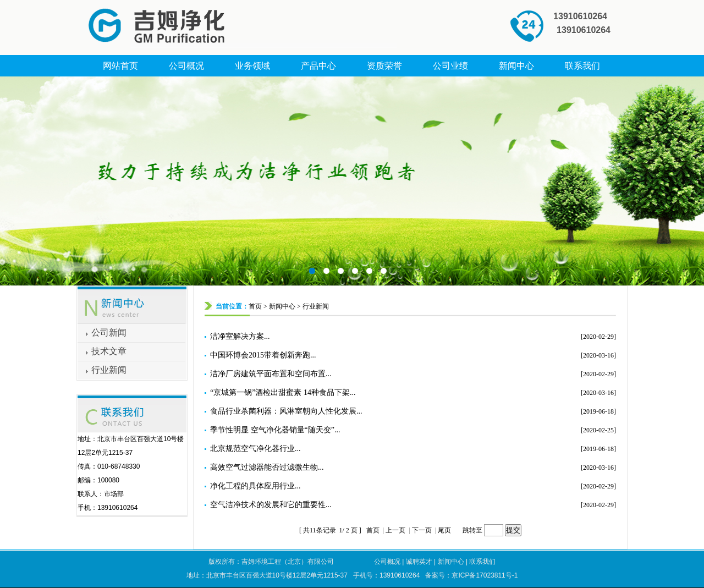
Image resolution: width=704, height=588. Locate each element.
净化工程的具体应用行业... (255, 486)
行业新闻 (109, 370)
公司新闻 (109, 333)
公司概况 (387, 562)
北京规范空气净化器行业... (255, 449)
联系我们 (482, 562)
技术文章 (109, 351)
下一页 (422, 530)
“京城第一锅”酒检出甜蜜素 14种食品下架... (283, 392)
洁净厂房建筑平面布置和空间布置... (271, 374)
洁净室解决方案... (240, 336)
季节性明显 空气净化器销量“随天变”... (275, 430)
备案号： (471, 575)
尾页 (445, 530)
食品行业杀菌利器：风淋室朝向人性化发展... (286, 411)
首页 (255, 306)
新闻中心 (282, 306)
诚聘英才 (419, 562)
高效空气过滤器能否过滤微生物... (267, 467)
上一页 (395, 530)
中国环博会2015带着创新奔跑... (263, 355)
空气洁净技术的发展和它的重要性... (271, 505)
